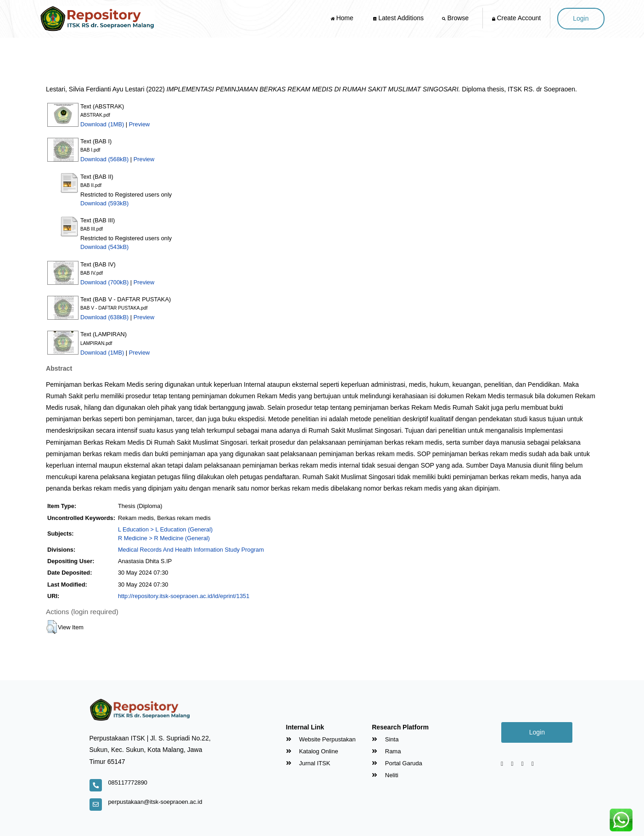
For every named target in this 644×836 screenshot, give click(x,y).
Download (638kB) (104, 317)
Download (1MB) (102, 124)
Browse (456, 18)
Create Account (517, 18)
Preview (140, 124)
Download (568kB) (104, 159)
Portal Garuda (397, 763)
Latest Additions (398, 18)
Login (581, 18)
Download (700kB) (104, 282)
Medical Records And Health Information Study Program (191, 550)
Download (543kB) (104, 247)
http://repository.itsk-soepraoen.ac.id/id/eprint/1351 (184, 596)
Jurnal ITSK (308, 763)
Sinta (385, 739)
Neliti (385, 775)
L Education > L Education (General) (165, 529)
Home (343, 18)
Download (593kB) (104, 203)
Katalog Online (312, 751)
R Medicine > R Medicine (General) (164, 538)
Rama (386, 751)
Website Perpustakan (321, 739)
